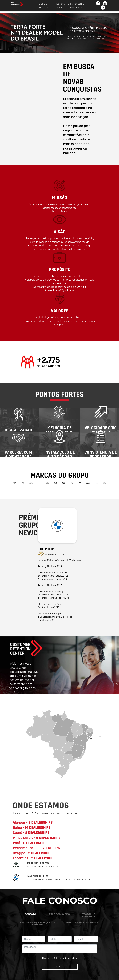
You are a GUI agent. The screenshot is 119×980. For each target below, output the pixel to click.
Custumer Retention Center (70, 4)
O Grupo (43, 4)
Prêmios (43, 7)
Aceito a (61, 958)
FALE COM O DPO (60, 914)
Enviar (60, 967)
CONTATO (30, 914)
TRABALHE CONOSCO (89, 915)
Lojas (59, 7)
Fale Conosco (77, 7)
